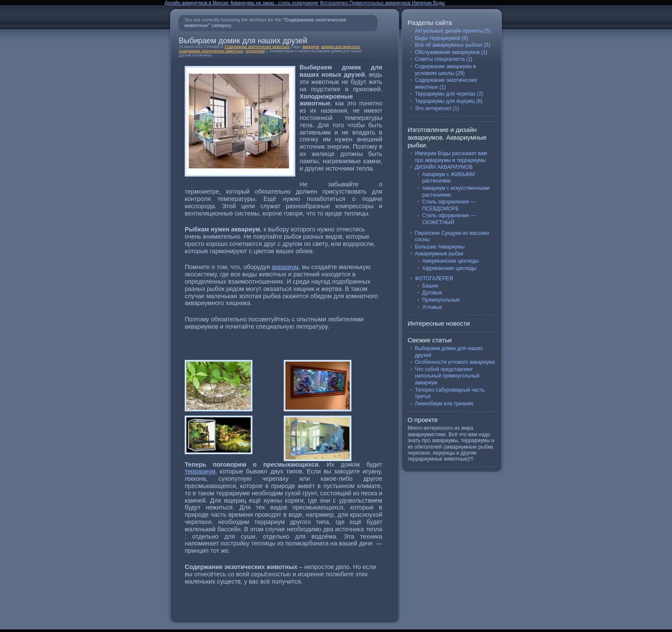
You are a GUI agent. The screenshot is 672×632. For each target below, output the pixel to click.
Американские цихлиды (450, 261)
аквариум (310, 47)
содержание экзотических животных (211, 51)
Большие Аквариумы (440, 247)
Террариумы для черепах (445, 94)
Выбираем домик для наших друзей (243, 41)
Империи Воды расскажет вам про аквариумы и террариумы (451, 157)
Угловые (432, 307)
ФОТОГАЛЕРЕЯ (434, 279)
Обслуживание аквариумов (447, 52)
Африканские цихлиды (449, 268)
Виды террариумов (438, 38)
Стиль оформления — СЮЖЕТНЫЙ (449, 219)
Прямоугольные (441, 300)
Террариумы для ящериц (445, 101)
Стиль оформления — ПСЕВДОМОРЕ (449, 205)
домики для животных (340, 47)
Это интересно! (433, 108)
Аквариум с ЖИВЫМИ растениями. (448, 178)
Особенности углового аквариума (455, 362)
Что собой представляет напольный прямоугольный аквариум (447, 376)
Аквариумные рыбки (439, 254)
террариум (255, 51)
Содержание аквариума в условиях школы (445, 70)
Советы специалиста (440, 59)
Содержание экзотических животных (257, 47)
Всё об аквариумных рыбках (449, 45)
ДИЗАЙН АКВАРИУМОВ (444, 167)
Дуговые (432, 293)
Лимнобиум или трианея (444, 404)
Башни (430, 286)
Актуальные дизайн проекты (449, 31)
